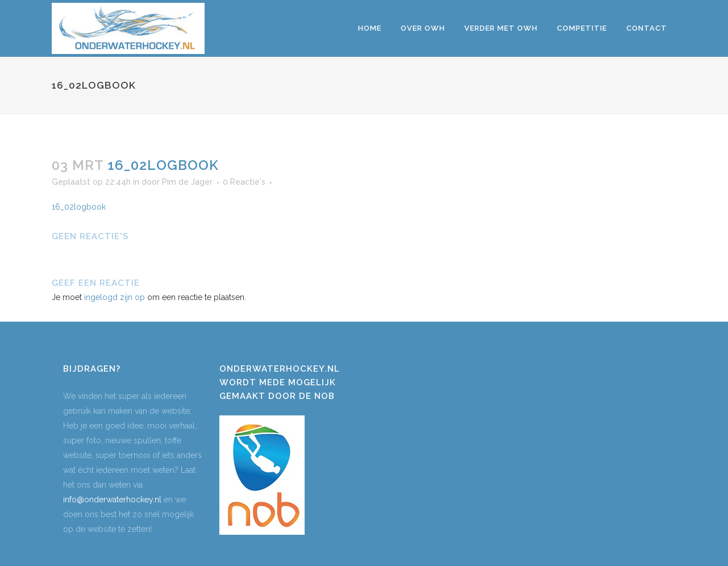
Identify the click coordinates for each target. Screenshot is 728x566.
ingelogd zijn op (115, 297)
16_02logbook (79, 207)
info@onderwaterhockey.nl (112, 500)
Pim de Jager (187, 182)
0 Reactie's (244, 182)
